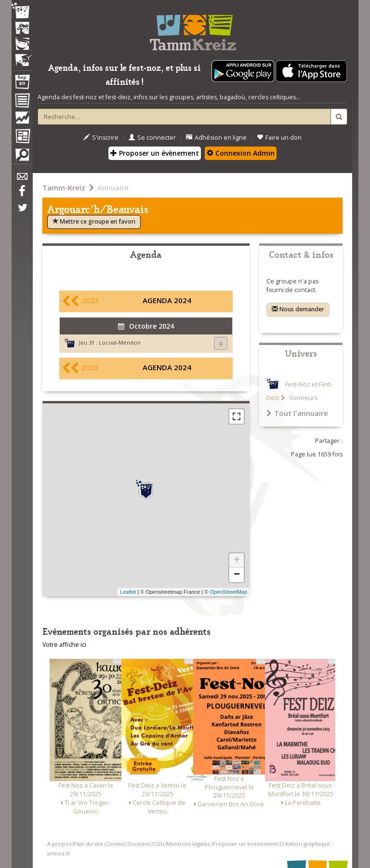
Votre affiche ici (64, 645)
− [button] (237, 575)
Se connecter (152, 138)
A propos (59, 844)
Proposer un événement (245, 844)
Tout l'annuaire (297, 413)
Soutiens (139, 844)
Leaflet (128, 592)
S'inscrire (101, 138)
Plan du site (88, 844)
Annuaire (113, 187)
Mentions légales (188, 844)
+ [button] (237, 561)
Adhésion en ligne (216, 138)
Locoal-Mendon (120, 342)
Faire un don (279, 138)
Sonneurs (303, 398)
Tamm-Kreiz (64, 187)
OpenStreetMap (228, 592)
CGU (159, 844)
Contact (116, 844)
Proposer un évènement (155, 153)
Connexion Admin (241, 153)
